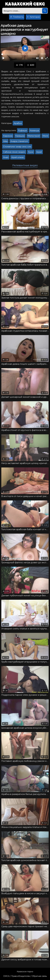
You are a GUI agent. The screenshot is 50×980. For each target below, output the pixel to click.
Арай (39, 152)
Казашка (20, 136)
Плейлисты (17, 17)
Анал (6, 157)
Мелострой (34, 136)
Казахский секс (25, 4)
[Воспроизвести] (3, 58)
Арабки (18, 123)
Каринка (8, 136)
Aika (5, 141)
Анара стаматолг (19, 141)
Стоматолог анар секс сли (17, 147)
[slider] (19, 54)
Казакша (34, 130)
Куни (31, 152)
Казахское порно (25, 972)
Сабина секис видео (14, 152)
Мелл (45, 136)
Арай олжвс (18, 157)
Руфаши (22, 130)
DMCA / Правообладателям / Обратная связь (25, 976)
